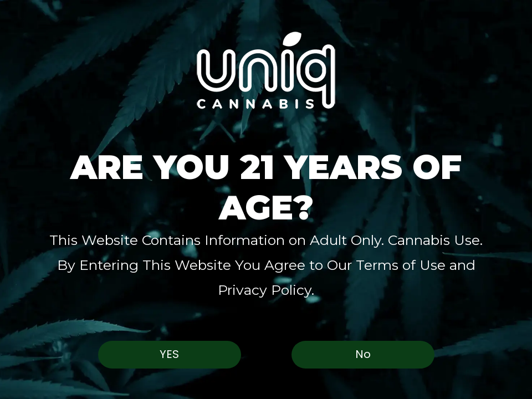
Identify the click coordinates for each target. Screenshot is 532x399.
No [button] (363, 354)
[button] (266, 70)
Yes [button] (169, 354)
